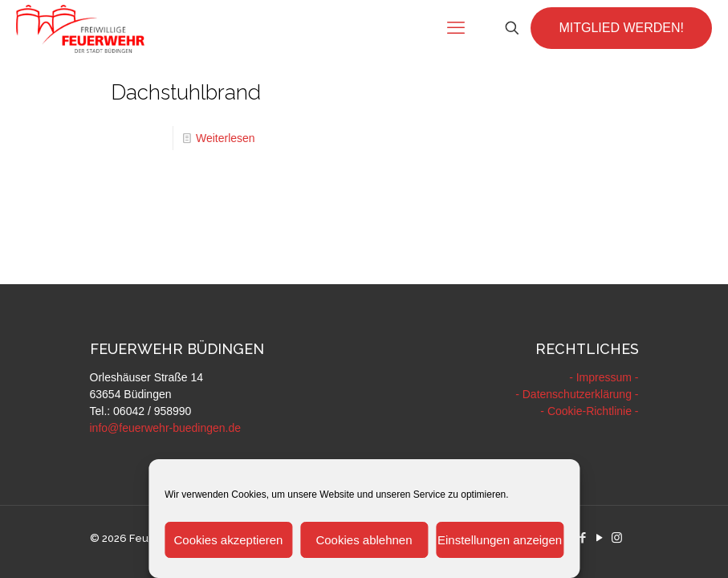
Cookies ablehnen (364, 540)
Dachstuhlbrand (186, 92)
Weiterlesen (226, 138)
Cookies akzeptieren (228, 540)
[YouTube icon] (600, 537)
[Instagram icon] (617, 537)
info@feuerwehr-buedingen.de (166, 428)
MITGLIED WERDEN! (621, 28)
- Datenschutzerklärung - (577, 394)
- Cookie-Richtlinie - (589, 411)
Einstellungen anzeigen (500, 540)
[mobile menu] (456, 28)
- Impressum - (604, 377)
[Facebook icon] (583, 537)
